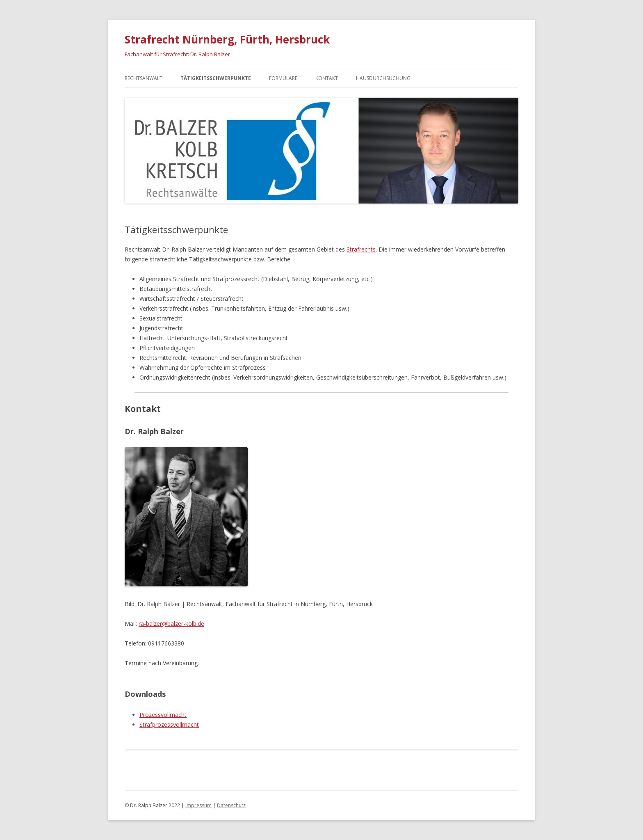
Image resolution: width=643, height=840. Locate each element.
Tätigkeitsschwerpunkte (216, 78)
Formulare (283, 78)
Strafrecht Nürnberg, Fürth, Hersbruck (227, 39)
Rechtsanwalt (144, 78)
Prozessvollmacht (163, 715)
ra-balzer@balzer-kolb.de (171, 624)
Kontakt (327, 78)
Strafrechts (361, 249)
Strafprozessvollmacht (169, 724)
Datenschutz (231, 805)
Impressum (198, 805)
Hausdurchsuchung (383, 78)
